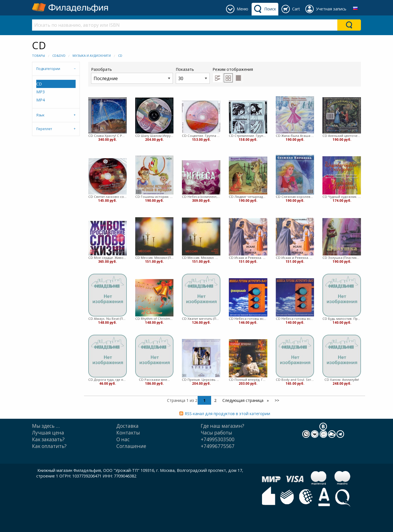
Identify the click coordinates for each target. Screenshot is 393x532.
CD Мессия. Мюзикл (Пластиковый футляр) (154, 258)
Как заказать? (48, 439)
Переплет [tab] (44, 129)
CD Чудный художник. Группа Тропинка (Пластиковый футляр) (342, 197)
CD (120, 56)
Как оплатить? (49, 446)
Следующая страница (243, 400)
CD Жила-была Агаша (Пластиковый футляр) (295, 136)
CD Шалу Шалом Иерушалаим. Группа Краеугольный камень (154, 136)
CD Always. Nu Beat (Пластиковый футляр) (108, 319)
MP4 (40, 100)
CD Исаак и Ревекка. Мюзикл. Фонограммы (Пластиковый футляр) (295, 258)
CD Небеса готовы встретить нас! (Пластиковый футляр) (295, 319)
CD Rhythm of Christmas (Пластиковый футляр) (154, 319)
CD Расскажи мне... (154, 380)
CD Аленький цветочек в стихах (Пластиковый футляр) (342, 136)
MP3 (40, 92)
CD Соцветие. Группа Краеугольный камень (201, 136)
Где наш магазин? (223, 426)
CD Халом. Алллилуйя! (342, 380)
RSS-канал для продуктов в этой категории (227, 414)
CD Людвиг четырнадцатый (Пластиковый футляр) (248, 197)
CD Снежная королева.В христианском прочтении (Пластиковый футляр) (295, 197)
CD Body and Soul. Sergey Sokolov (295, 380)
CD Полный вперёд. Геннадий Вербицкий (248, 380)
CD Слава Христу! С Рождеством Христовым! (108, 136)
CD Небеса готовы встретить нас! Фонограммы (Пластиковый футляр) (248, 319)
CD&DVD (59, 56)
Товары (39, 56)
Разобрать (132, 75)
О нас (123, 439)
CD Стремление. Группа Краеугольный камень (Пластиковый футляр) (248, 136)
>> (277, 400)
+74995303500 (218, 439)
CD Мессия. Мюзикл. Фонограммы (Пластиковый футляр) (201, 258)
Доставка (127, 426)
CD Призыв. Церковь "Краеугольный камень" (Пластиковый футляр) (201, 380)
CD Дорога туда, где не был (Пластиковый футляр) (108, 380)
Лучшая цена (48, 433)
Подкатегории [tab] (48, 69)
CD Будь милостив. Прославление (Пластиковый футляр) (342, 319)
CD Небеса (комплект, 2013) (201, 197)
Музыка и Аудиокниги (92, 56)
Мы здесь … (46, 426)
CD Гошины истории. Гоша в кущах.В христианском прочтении (154, 197)
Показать (193, 75)
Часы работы (216, 433)
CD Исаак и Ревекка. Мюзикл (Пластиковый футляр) (248, 258)
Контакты (128, 433)
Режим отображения (233, 69)
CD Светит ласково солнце (108, 197)
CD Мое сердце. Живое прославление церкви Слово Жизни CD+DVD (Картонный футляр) (108, 258)
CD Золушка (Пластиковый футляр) (342, 258)
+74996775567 (218, 446)
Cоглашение (131, 446)
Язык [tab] (40, 115)
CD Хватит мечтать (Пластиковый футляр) (201, 319)
